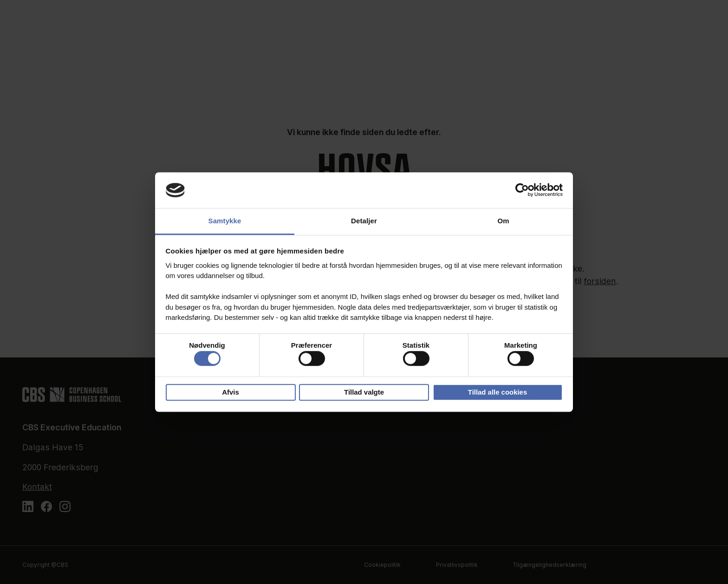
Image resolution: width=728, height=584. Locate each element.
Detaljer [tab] (364, 221)
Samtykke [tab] (225, 221)
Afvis (231, 392)
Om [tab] (503, 221)
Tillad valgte (364, 392)
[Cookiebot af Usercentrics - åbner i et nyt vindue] (522, 190)
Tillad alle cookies (497, 392)
